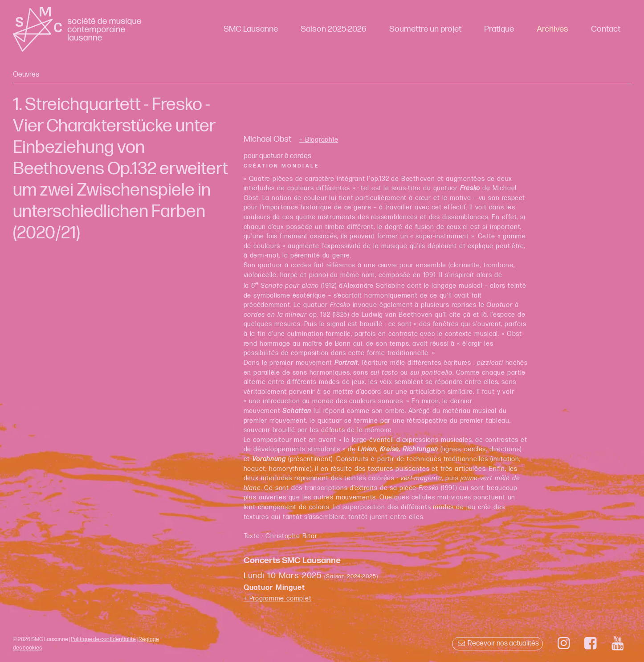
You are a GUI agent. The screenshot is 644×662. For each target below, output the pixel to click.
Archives (552, 29)
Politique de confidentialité (103, 639)
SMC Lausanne (251, 29)
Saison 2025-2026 (334, 29)
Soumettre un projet (425, 29)
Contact (606, 29)
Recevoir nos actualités (497, 644)
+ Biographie (319, 140)
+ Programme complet (278, 599)
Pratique (499, 29)
